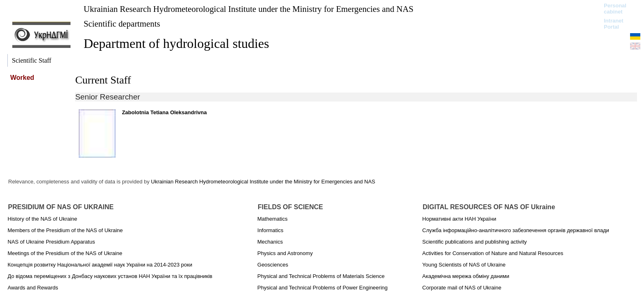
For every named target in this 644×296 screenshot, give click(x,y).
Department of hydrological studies (176, 43)
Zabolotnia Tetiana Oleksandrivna (164, 112)
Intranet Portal (614, 24)
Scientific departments (122, 24)
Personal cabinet (615, 9)
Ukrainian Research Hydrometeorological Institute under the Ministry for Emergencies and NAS (249, 9)
